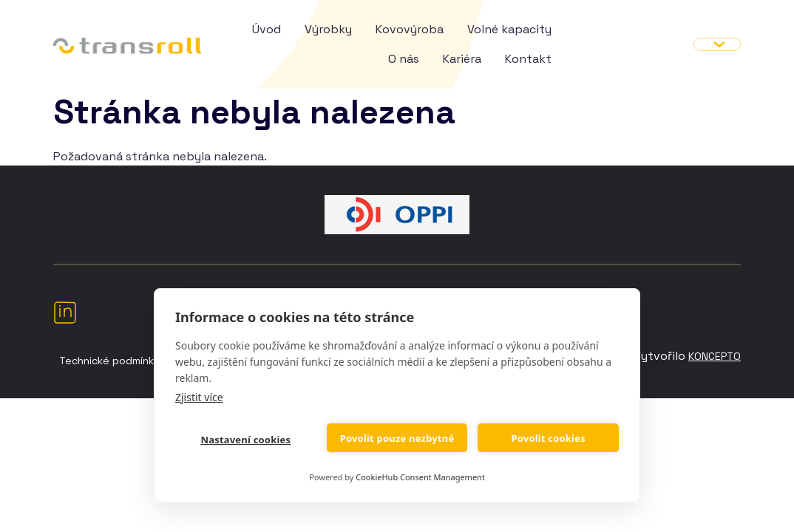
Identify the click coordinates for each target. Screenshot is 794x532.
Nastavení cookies (245, 440)
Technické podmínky (109, 361)
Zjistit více (199, 397)
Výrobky (328, 29)
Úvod (267, 29)
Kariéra (462, 59)
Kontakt (528, 59)
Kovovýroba (410, 29)
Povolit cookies (548, 438)
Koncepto (715, 356)
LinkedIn (65, 312)
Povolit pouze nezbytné (397, 438)
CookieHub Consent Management (420, 477)
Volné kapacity (509, 29)
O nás (404, 59)
